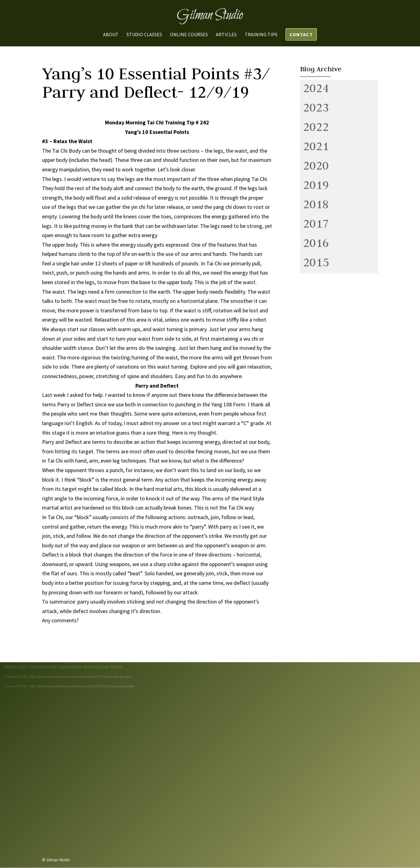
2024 (316, 88)
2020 (316, 165)
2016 (316, 243)
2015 (316, 262)
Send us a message (298, 819)
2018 (316, 204)
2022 (316, 127)
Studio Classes (144, 35)
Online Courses (189, 35)
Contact (301, 34)
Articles (226, 35)
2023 (316, 107)
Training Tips (261, 35)
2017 (316, 223)
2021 (316, 146)
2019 (316, 185)
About (111, 35)
